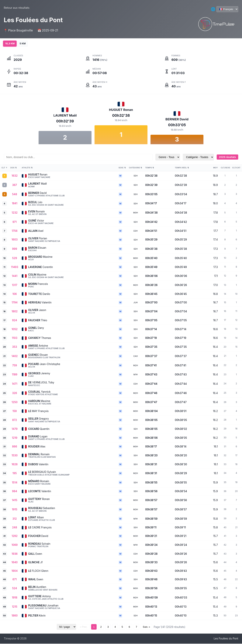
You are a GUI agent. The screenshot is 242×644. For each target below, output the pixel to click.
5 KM (25, 44)
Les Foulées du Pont (226, 639)
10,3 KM (11, 44)
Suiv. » (153, 627)
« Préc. (77, 627)
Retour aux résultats (17, 8)
